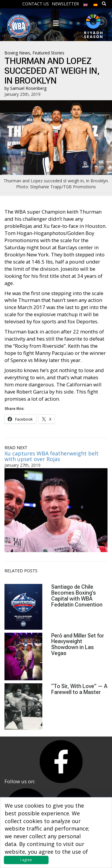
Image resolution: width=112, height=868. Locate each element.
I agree (26, 860)
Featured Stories (48, 53)
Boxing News (17, 53)
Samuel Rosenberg (28, 88)
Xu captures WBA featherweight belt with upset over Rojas (52, 456)
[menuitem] (85, 3)
